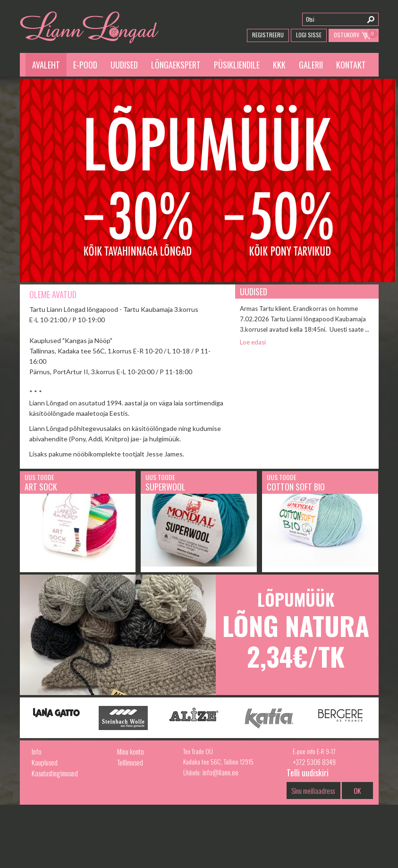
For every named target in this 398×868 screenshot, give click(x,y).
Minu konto (131, 751)
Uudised (124, 65)
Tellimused (130, 762)
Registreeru (268, 35)
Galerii (311, 65)
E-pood (85, 65)
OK (357, 791)
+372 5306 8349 (314, 762)
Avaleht (46, 65)
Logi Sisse (309, 35)
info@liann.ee (220, 772)
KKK (279, 65)
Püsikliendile (237, 65)
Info (37, 751)
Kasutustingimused (55, 773)
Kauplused (45, 762)
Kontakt (351, 65)
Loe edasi (253, 342)
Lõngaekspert (176, 65)
